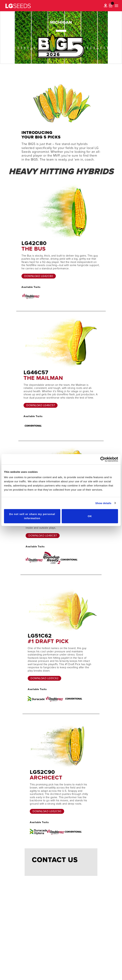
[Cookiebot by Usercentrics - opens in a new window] (103, 459)
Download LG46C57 (41, 405)
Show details (103, 503)
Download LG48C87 (43, 536)
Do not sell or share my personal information (32, 516)
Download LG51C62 (44, 678)
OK (90, 516)
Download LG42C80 (39, 276)
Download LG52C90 (47, 811)
